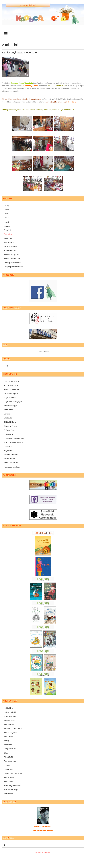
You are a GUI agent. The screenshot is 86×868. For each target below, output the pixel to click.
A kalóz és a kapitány (12, 389)
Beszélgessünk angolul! (12, 263)
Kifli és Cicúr (8, 708)
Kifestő (6, 222)
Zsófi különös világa (11, 790)
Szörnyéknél (8, 769)
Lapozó (7, 218)
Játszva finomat (10, 459)
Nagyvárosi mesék (11, 246)
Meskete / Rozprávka (12, 255)
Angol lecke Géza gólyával (13, 402)
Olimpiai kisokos (10, 749)
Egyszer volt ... (9, 434)
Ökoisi (6, 753)
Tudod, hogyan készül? (12, 786)
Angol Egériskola (10, 398)
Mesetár (7, 226)
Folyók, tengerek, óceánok (13, 442)
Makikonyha (8, 238)
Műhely (7, 741)
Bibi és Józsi (8, 418)
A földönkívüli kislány (11, 381)
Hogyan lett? (8, 451)
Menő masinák (9, 724)
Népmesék (8, 745)
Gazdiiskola (8, 447)
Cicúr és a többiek (10, 426)
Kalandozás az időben (12, 467)
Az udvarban (8, 410)
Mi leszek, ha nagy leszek (13, 728)
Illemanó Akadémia (11, 455)
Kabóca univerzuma (11, 463)
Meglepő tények (10, 720)
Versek (6, 214)
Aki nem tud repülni (11, 394)
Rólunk (38, 853)
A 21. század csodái (11, 385)
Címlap (7, 206)
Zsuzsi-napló (9, 794)
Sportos (7, 765)
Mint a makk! (9, 737)
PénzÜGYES (9, 757)
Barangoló (8, 414)
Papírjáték (8, 230)
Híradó (6, 210)
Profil (6, 366)
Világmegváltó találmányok (14, 267)
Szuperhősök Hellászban (13, 773)
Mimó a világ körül (10, 733)
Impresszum (46, 853)
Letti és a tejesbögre (11, 712)
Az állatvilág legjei (10, 406)
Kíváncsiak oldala (10, 716)
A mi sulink (8, 234)
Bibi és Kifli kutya (10, 422)
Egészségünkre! (10, 430)
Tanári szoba (9, 782)
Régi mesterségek (10, 761)
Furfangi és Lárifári (11, 251)
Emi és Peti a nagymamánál (14, 438)
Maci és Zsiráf (9, 242)
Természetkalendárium (12, 259)
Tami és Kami (9, 778)
